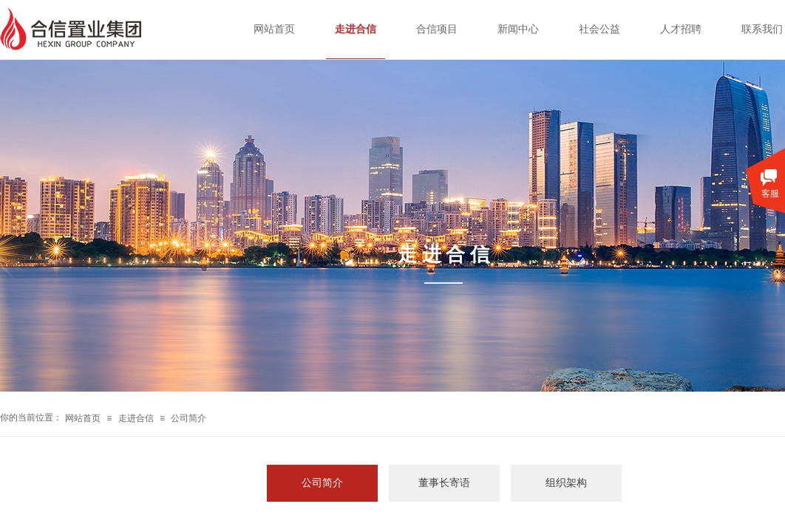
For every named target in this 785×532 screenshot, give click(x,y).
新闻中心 (518, 29)
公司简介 (188, 418)
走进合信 (136, 418)
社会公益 (599, 29)
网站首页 (83, 418)
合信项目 (437, 29)
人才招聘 (681, 29)
